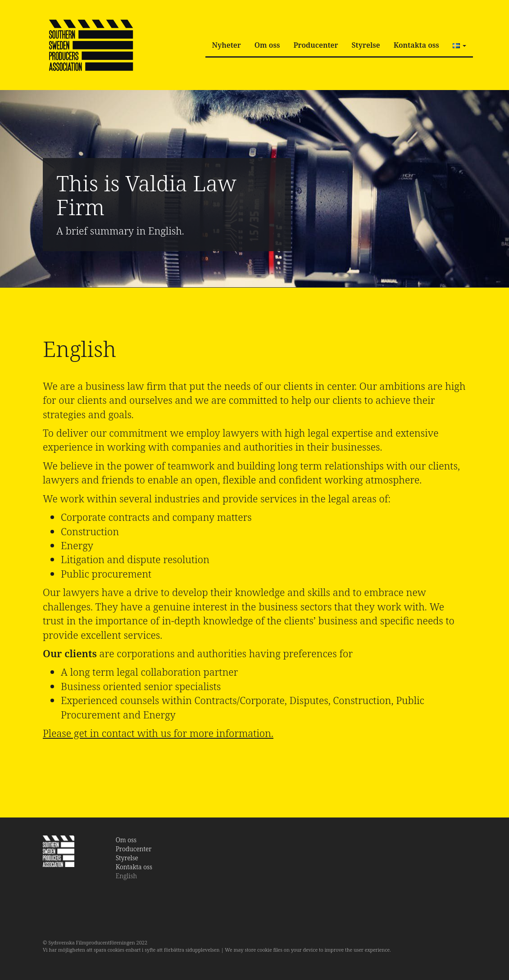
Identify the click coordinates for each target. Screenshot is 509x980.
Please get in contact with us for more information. (158, 733)
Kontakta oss (416, 45)
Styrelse (366, 45)
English (127, 876)
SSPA (91, 45)
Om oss (267, 45)
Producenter (316, 45)
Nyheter (227, 45)
